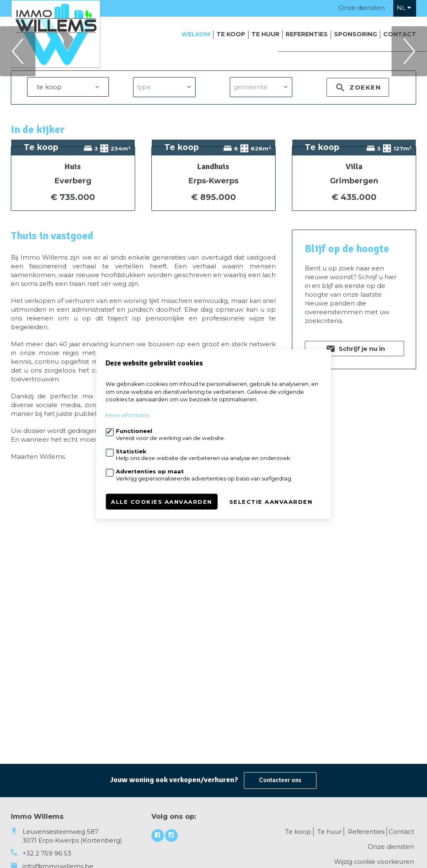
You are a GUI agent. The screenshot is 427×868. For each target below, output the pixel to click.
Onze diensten (362, 8)
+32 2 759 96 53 (47, 853)
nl (404, 8)
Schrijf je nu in (355, 512)
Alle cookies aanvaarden (162, 501)
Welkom (196, 34)
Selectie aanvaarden (271, 501)
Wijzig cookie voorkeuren (374, 862)
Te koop (231, 34)
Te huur (265, 34)
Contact (400, 34)
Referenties (307, 34)
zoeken (358, 177)
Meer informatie (127, 415)
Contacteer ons (280, 780)
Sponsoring (355, 34)
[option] (213, 96)
